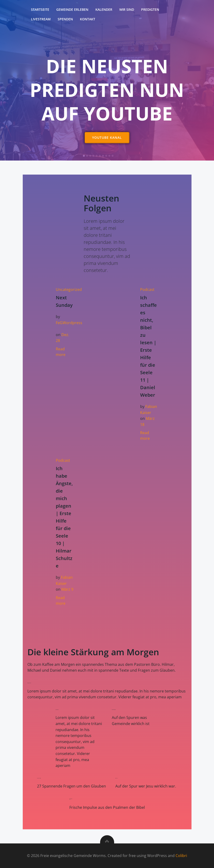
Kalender (104, 9)
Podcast (147, 289)
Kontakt (88, 19)
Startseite (40, 9)
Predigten (150, 9)
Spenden (65, 19)
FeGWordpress (69, 323)
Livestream (41, 19)
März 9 (67, 589)
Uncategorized (69, 289)
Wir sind (127, 9)
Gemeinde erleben (72, 9)
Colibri (181, 856)
